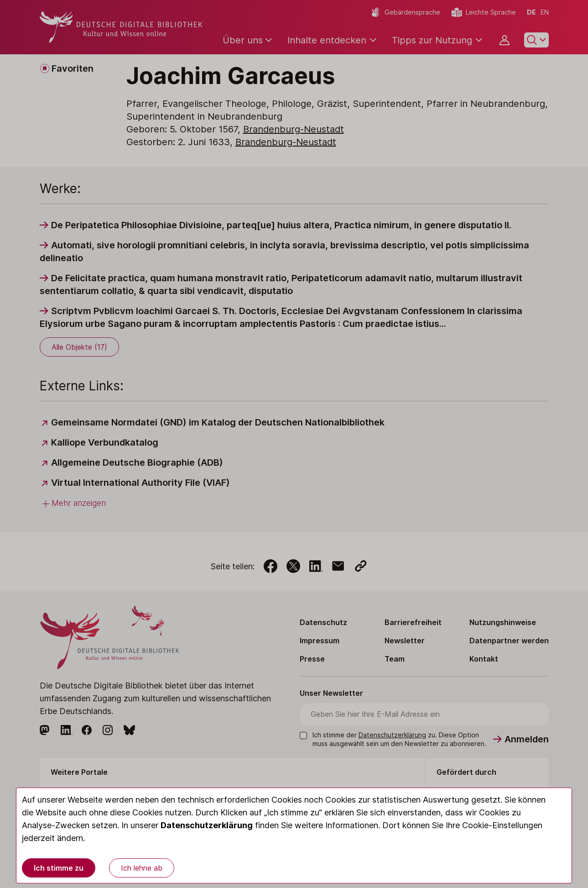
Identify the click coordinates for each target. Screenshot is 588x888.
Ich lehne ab (142, 868)
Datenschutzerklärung (207, 825)
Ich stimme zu (59, 868)
